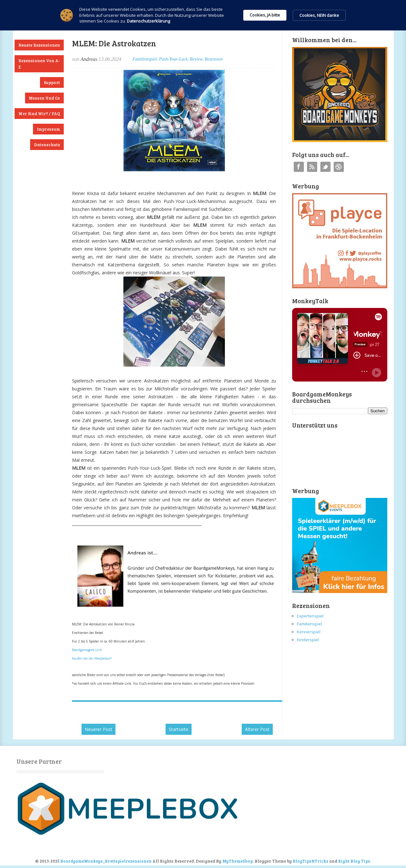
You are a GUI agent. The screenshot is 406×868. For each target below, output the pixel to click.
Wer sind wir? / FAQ (39, 114)
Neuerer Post (98, 729)
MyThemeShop (238, 861)
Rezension (214, 59)
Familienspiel (145, 59)
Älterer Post (257, 729)
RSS (312, 167)
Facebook (299, 167)
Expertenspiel (310, 616)
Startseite (179, 729)
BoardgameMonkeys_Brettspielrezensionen (106, 861)
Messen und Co (44, 98)
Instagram (339, 167)
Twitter (325, 167)
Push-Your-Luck (174, 59)
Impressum (48, 129)
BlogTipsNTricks (311, 861)
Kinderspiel (308, 640)
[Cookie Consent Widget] (203, 15)
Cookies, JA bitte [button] (265, 15)
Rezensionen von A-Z (39, 64)
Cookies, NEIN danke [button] (319, 15)
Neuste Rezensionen (39, 45)
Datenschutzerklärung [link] (148, 21)
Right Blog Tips (354, 861)
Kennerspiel (309, 632)
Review (196, 59)
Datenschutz (47, 145)
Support (52, 82)
